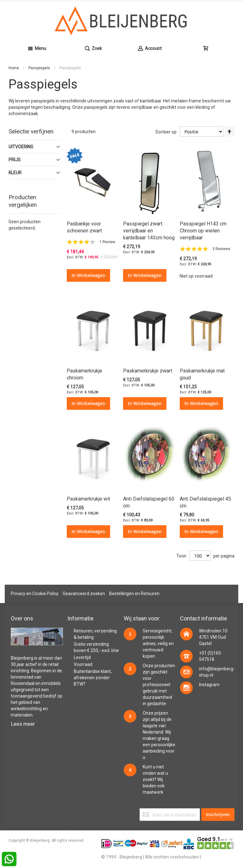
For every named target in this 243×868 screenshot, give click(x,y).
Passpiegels (40, 68)
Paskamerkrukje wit (88, 499)
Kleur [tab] (15, 173)
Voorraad (83, 664)
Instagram (209, 685)
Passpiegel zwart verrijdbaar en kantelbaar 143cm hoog (149, 231)
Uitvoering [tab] (21, 147)
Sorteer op (166, 132)
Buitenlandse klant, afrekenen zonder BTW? (93, 678)
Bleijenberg (22, 658)
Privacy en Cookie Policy (35, 594)
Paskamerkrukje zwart (148, 371)
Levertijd (82, 657)
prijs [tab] (15, 160)
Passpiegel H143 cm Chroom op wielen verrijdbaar (203, 231)
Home (14, 68)
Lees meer (23, 724)
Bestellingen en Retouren (134, 594)
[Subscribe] (218, 815)
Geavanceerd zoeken (84, 594)
